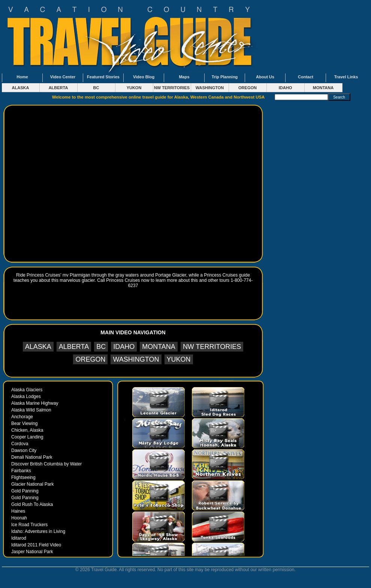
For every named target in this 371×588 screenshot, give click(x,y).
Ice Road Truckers (29, 525)
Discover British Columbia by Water (46, 464)
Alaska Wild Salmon (31, 410)
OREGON (248, 88)
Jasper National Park (32, 552)
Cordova (20, 444)
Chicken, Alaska (27, 430)
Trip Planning (225, 77)
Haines (18, 511)
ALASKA (21, 88)
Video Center (63, 77)
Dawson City (24, 450)
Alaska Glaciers (27, 390)
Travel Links (346, 77)
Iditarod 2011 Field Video (36, 545)
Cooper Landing (27, 437)
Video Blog (144, 77)
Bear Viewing (25, 423)
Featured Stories (103, 77)
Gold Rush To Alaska (32, 504)
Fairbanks (21, 471)
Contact (306, 77)
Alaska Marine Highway (35, 403)
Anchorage (22, 417)
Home (22, 77)
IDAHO (285, 88)
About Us (265, 77)
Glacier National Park (32, 484)
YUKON (134, 88)
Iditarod (19, 538)
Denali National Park (32, 457)
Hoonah (19, 518)
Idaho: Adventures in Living (38, 531)
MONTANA (323, 88)
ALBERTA (58, 88)
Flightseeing (23, 477)
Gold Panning (25, 491)
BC (96, 88)
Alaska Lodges (26, 396)
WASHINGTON (210, 88)
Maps (184, 77)
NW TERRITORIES (172, 88)
